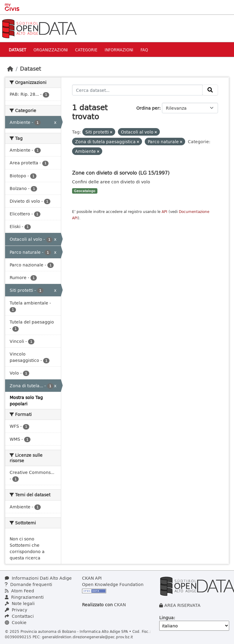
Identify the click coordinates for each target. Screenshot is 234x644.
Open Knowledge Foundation (113, 584)
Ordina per (148, 108)
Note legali (20, 603)
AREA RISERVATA (182, 605)
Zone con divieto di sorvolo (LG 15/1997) (121, 173)
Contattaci (19, 616)
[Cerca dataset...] (138, 90)
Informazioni (119, 50)
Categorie (86, 50)
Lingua (166, 618)
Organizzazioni (51, 50)
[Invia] (210, 90)
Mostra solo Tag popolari (26, 401)
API (164, 212)
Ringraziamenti (24, 597)
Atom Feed (19, 591)
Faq (144, 50)
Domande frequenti (28, 584)
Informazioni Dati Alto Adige (38, 578)
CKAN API (92, 578)
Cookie (16, 622)
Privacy (16, 610)
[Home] (10, 69)
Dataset (17, 50)
